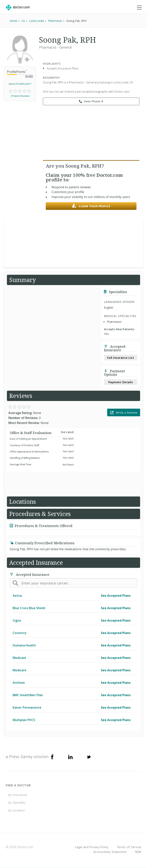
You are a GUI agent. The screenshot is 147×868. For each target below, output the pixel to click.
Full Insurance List (121, 358)
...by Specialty (16, 802)
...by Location (15, 810)
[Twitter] (89, 757)
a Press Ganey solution (27, 757)
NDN (138, 852)
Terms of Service (129, 847)
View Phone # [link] (91, 101)
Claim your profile (91, 206)
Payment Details (121, 382)
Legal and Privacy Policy (92, 847)
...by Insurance (16, 795)
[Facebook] (52, 757)
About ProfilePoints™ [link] (20, 84)
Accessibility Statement (110, 852)
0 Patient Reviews (20, 96)
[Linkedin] (70, 757)
